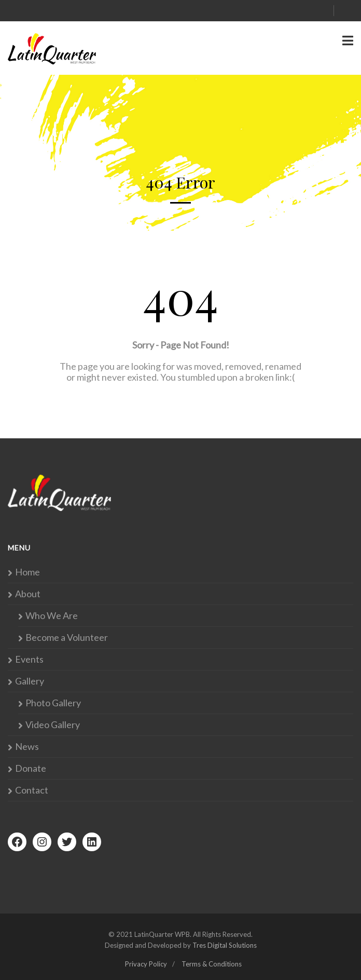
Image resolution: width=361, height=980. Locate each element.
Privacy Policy (146, 964)
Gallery (30, 681)
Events (29, 659)
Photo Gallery (53, 703)
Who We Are (52, 616)
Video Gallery (53, 725)
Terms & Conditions (212, 964)
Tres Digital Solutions (225, 945)
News (27, 747)
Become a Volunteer (67, 637)
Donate (31, 768)
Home (27, 572)
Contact (32, 790)
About (28, 594)
